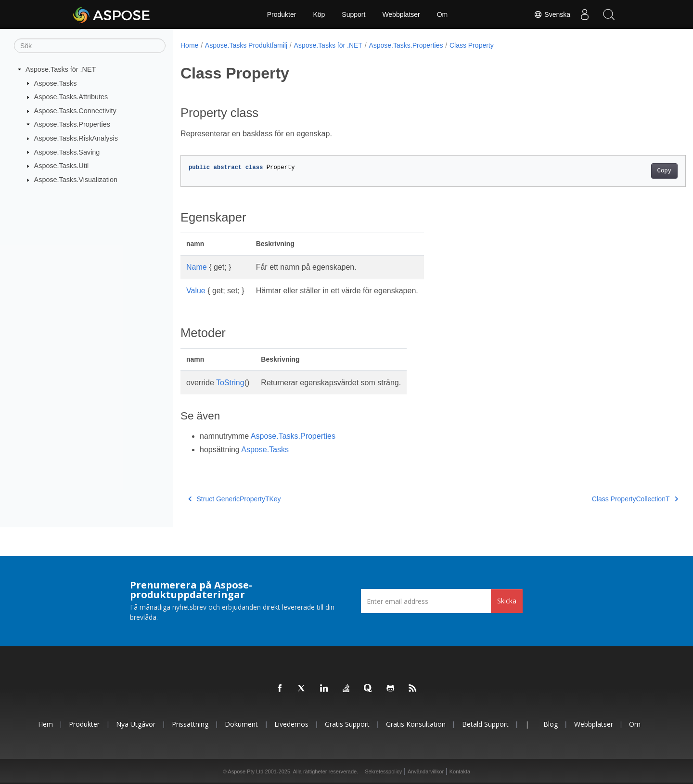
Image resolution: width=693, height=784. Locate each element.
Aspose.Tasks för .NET (61, 69)
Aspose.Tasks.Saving (67, 152)
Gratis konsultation (416, 724)
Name (197, 267)
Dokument (241, 724)
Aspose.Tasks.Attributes (71, 97)
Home (189, 45)
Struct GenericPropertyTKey (235, 499)
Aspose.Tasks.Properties (72, 124)
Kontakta (460, 771)
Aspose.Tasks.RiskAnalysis (76, 138)
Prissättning (190, 724)
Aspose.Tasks (56, 83)
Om (443, 14)
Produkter (282, 14)
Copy (629, 171)
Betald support (485, 724)
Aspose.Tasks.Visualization (76, 180)
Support (353, 14)
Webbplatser (401, 14)
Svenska (552, 14)
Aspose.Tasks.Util (62, 166)
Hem (45, 724)
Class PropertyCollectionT (600, 499)
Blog (551, 724)
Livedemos (291, 724)
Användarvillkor (426, 771)
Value (196, 291)
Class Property (472, 45)
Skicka (507, 601)
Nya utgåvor (136, 724)
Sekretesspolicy (383, 771)
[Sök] (90, 46)
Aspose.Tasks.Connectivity (75, 111)
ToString (230, 383)
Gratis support (347, 724)
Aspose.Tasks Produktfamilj (246, 45)
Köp (319, 14)
